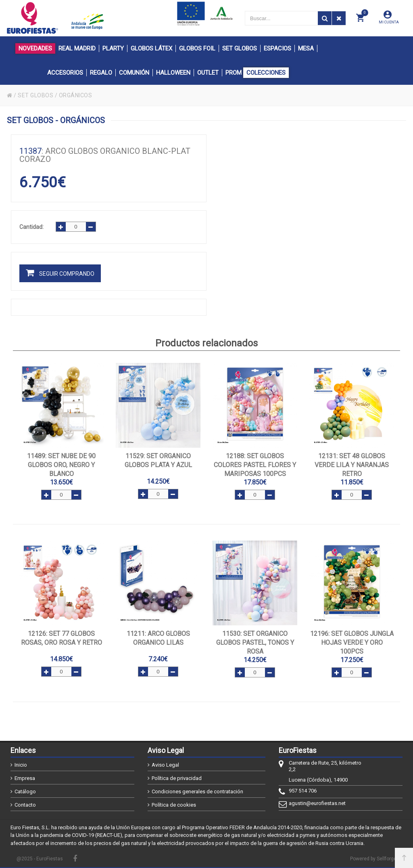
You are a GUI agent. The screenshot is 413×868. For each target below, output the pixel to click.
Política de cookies (174, 805)
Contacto (25, 805)
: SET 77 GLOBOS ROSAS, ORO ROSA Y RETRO (62, 638)
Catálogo (25, 791)
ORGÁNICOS (76, 95)
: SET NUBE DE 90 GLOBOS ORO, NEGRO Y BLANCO (61, 465)
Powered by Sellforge (373, 859)
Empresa (25, 778)
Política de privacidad (177, 778)
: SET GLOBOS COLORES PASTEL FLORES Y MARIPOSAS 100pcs (255, 465)
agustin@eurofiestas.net (317, 803)
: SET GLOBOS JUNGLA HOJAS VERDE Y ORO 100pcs (352, 643)
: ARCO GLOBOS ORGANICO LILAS (158, 638)
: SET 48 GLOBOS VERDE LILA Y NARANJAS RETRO (352, 465)
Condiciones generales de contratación (197, 791)
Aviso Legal (165, 765)
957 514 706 (303, 791)
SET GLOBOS (35, 95)
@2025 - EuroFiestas (40, 859)
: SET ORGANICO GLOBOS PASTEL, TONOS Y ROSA (255, 643)
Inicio (21, 765)
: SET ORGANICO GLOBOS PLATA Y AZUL (158, 460)
